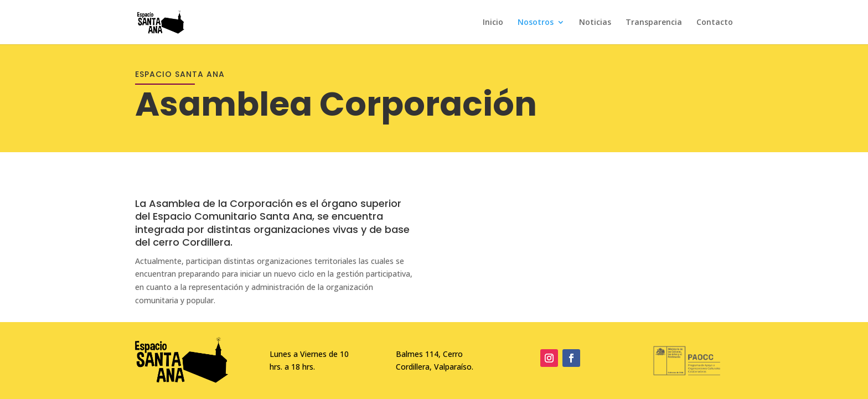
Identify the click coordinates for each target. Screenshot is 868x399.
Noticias (595, 23)
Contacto (715, 23)
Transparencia (654, 23)
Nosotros (536, 23)
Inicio (493, 23)
